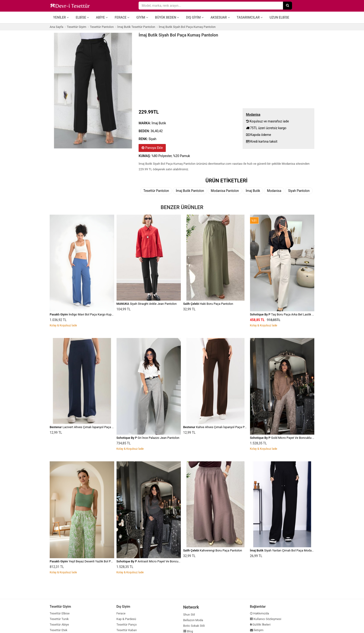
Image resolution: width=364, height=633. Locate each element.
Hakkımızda (260, 613)
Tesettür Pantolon (156, 191)
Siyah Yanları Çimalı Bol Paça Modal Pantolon (288, 550)
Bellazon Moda (193, 620)
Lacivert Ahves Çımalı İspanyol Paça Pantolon (87, 427)
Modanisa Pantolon (225, 191)
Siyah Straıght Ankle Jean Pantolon (147, 304)
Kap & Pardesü (126, 619)
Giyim (142, 17)
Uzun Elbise (279, 17)
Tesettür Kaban (127, 630)
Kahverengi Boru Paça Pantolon (213, 550)
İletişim (257, 630)
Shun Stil (189, 615)
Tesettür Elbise (60, 613)
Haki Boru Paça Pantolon (208, 304)
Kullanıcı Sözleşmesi (266, 619)
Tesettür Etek (58, 630)
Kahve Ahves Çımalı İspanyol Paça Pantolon (219, 427)
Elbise (82, 17)
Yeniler (61, 17)
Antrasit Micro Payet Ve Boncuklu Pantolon (156, 561)
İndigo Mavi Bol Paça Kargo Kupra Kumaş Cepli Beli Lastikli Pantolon (105, 314)
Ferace (122, 17)
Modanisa (274, 191)
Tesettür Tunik (59, 619)
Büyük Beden (167, 17)
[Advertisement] (226, 72)
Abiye (102, 17)
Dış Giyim (195, 17)
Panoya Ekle (152, 148)
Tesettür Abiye (59, 625)
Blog (188, 631)
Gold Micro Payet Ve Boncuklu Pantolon (287, 438)
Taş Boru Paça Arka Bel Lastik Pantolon (287, 314)
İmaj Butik (253, 191)
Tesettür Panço (127, 625)
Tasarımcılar (250, 17)
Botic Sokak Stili (194, 626)
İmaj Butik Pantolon (190, 191)
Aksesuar (220, 17)
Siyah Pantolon (299, 191)
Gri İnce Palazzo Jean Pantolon (148, 438)
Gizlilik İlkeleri (260, 625)
